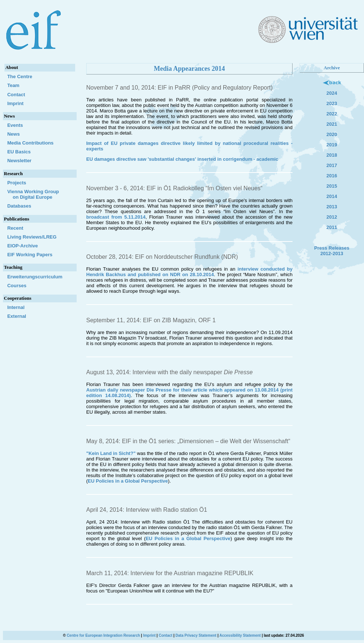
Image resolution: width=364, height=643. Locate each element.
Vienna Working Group (40, 194)
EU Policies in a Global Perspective (128, 481)
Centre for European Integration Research (103, 635)
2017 (332, 165)
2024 (332, 93)
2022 (332, 114)
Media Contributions (31, 143)
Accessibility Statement (240, 635)
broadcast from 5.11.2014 (116, 217)
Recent (15, 228)
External (17, 316)
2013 (332, 207)
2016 (332, 176)
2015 (332, 186)
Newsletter (20, 161)
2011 (332, 227)
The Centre (20, 77)
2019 (332, 145)
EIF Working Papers (30, 255)
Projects (17, 183)
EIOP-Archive (23, 246)
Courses (17, 286)
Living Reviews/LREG (32, 237)
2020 (332, 134)
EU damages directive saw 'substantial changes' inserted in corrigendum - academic (182, 159)
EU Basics (19, 152)
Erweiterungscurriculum (35, 277)
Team (13, 85)
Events (15, 125)
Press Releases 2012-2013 (332, 251)
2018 (332, 155)
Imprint (15, 103)
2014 (332, 196)
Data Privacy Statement (196, 635)
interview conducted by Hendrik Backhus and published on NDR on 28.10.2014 (189, 272)
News (14, 134)
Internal (16, 307)
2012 (332, 217)
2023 (332, 103)
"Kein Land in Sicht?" (112, 453)
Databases (19, 206)
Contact (16, 95)
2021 (332, 124)
